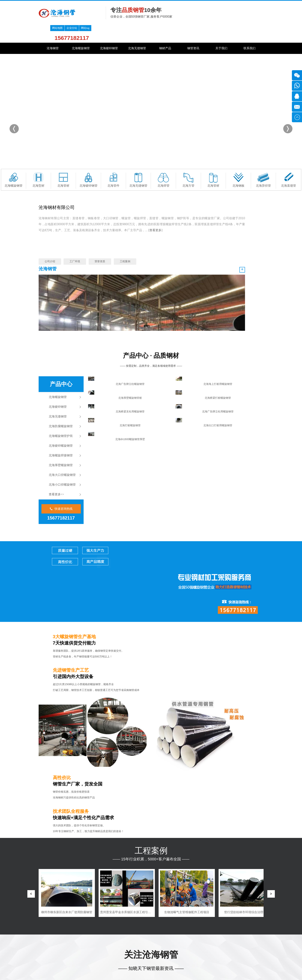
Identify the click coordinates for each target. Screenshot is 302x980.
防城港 (186, 939)
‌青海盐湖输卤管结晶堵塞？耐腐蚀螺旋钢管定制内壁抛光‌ (170, 852)
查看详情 (104, 826)
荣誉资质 (100, 244)
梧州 (169, 939)
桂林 (162, 939)
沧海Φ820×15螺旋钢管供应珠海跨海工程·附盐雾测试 (170, 860)
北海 (177, 939)
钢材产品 (165, 31)
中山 (140, 939)
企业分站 (244, 4)
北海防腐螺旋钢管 (61, 346)
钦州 (195, 939)
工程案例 (125, 244)
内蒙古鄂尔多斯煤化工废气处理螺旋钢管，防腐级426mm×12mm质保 (115, 860)
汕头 (110, 939)
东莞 (132, 939)
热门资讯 (224, 794)
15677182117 (244, 14)
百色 (217, 939)
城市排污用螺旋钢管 (231, 838)
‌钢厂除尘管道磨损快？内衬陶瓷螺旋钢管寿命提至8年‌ (170, 837)
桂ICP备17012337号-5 (67, 957)
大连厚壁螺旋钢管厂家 (232, 880)
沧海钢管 (53, 31)
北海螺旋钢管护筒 (61, 356)
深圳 (95, 939)
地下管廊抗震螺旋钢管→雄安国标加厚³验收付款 (130, 807)
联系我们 (250, 31)
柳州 (154, 939)
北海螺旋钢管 (81, 31)
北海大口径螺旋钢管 (62, 395)
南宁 (147, 939)
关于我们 (221, 31)
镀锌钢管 (105, 902)
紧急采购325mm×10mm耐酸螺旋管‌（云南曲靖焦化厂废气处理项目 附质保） (170, 845)
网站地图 (229, 4)
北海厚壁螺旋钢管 (61, 385)
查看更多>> (56, 414)
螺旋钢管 (75, 902)
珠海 (103, 939)
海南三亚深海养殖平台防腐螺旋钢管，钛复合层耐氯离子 (115, 875)
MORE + (199, 794)
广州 (88, 939)
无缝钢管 (136, 902)
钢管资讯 (193, 31)
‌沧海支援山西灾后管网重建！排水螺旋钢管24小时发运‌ (115, 837)
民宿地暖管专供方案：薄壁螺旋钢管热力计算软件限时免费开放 (115, 845)
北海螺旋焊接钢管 (61, 375)
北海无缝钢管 (137, 31)
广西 (81, 939)
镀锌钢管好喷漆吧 (229, 859)
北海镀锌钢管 (109, 31)
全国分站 (63, 939)
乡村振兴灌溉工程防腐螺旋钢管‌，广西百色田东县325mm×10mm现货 (115, 868)
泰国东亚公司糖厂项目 (67, 717)
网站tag (257, 4)
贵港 (202, 939)
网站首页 (45, 902)
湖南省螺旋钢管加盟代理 (234, 817)
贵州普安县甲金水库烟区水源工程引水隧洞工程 (192, 717)
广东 (73, 939)
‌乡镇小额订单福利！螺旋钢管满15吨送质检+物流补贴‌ (170, 875)
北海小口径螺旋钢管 (62, 404)
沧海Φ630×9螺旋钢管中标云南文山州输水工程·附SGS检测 (115, 852)
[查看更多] (126, 225)
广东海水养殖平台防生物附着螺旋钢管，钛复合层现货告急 (170, 868)
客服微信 (237, 956)
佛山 (118, 939)
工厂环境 (75, 244)
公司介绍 (50, 244)
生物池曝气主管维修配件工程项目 (247, 717)
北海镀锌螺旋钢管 (61, 366)
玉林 (209, 939)
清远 (125, 939)
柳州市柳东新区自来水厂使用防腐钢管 (127, 717)
